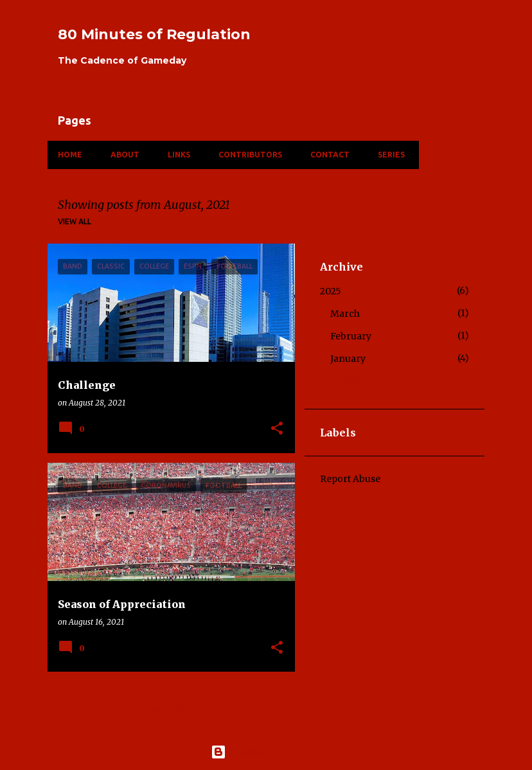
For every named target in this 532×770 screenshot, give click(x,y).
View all (75, 221)
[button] (277, 429)
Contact (330, 155)
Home (70, 155)
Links (179, 155)
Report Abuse (350, 479)
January (348, 359)
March (345, 314)
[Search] (477, 41)
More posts (172, 709)
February (351, 336)
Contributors (250, 155)
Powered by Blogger (266, 752)
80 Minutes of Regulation (154, 34)
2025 (331, 291)
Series (391, 155)
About (125, 155)
